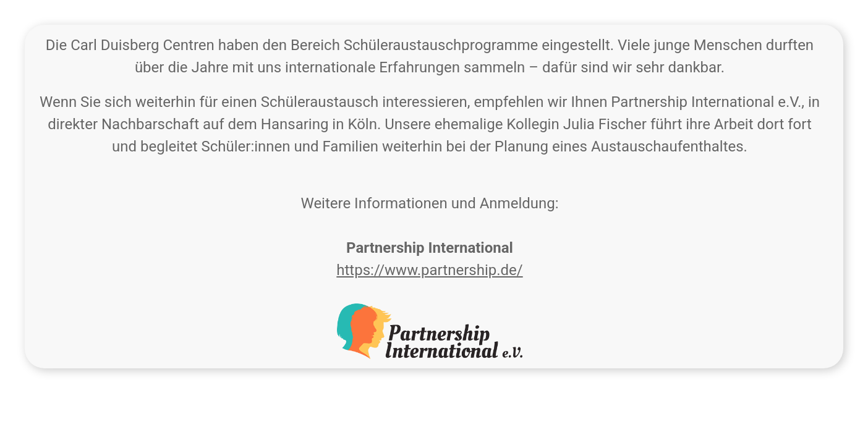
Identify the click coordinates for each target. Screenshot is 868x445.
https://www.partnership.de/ (429, 270)
